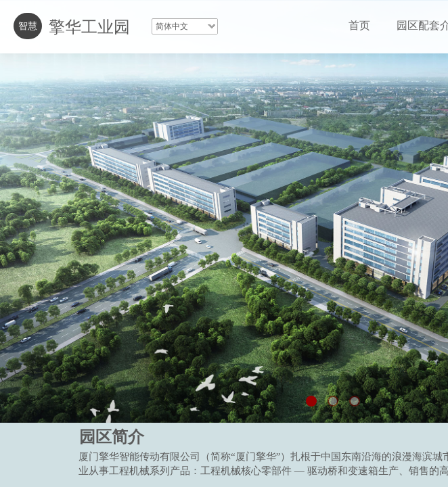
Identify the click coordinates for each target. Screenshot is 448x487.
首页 (359, 25)
